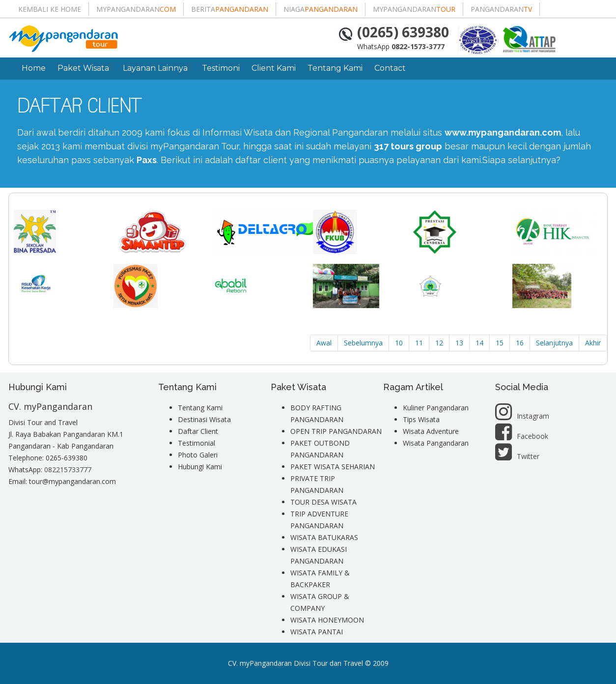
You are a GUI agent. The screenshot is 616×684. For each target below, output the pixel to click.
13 (459, 343)
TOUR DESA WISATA (323, 502)
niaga (321, 9)
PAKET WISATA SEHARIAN (333, 467)
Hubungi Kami (200, 467)
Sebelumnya (363, 343)
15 (500, 343)
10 (399, 343)
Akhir (593, 343)
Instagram (522, 416)
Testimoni (221, 68)
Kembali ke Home (50, 9)
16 (520, 343)
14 (479, 343)
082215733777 (68, 470)
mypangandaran (136, 9)
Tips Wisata (421, 419)
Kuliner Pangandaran (436, 408)
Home (34, 68)
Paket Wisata (84, 68)
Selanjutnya (554, 343)
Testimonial (196, 443)
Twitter (517, 456)
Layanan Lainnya (156, 68)
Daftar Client (198, 431)
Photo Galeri (198, 455)
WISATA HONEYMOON (327, 620)
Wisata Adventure (431, 431)
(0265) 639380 (403, 32)
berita (230, 9)
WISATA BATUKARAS (324, 537)
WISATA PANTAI (317, 632)
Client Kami (274, 68)
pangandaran (501, 9)
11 (419, 343)
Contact (390, 68)
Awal (324, 343)
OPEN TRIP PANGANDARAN (336, 431)
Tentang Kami (335, 68)
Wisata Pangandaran (436, 443)
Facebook (522, 436)
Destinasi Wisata (204, 419)
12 (439, 343)
